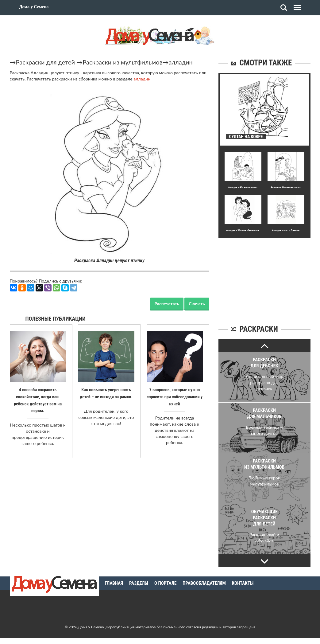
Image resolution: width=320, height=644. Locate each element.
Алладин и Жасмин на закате (286, 187)
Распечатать (167, 304)
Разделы (139, 583)
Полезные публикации (56, 319)
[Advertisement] (264, 276)
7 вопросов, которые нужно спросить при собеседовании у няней (175, 396)
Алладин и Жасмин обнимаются (243, 230)
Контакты (243, 583)
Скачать (197, 304)
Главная (114, 583)
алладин (180, 62)
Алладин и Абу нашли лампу (243, 187)
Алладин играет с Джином (286, 230)
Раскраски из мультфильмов (122, 62)
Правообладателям (204, 583)
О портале (165, 583)
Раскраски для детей (46, 62)
